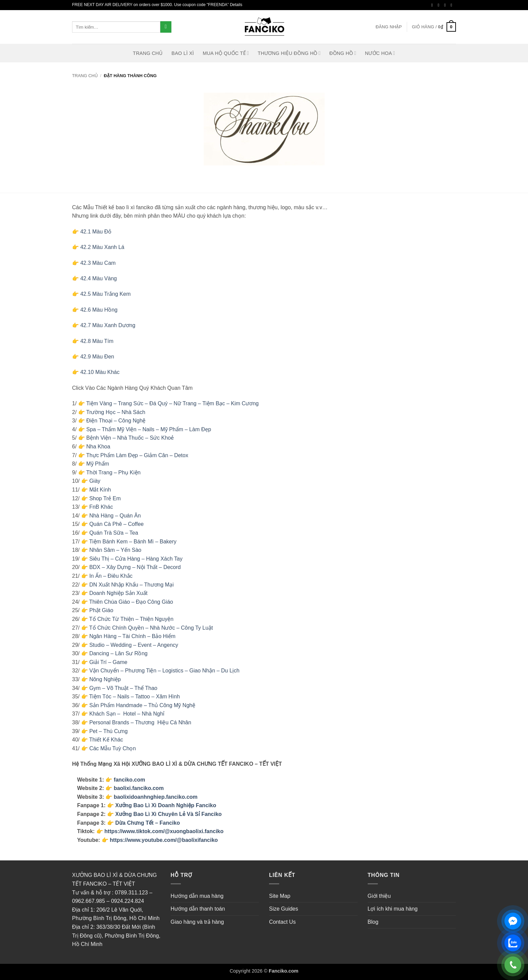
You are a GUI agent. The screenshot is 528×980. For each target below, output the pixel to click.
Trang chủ (85, 76)
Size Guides (284, 909)
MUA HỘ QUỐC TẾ (226, 53)
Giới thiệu (379, 896)
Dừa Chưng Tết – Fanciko (147, 823)
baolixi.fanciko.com (139, 788)
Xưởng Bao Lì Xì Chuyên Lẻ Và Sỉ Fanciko (168, 814)
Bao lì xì (183, 53)
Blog (373, 922)
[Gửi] (166, 27)
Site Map (280, 896)
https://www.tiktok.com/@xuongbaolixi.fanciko (164, 831)
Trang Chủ (148, 53)
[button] (389, 27)
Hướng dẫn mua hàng (197, 896)
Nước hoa (380, 53)
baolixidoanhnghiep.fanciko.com (156, 797)
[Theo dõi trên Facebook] (433, 5)
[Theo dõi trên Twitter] (446, 5)
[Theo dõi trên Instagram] (440, 5)
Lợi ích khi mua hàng (393, 909)
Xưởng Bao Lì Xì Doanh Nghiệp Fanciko (166, 805)
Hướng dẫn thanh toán (198, 909)
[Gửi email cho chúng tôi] (453, 5)
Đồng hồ (343, 53)
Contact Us (282, 922)
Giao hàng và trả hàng (197, 922)
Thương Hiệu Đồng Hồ (289, 53)
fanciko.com (129, 780)
